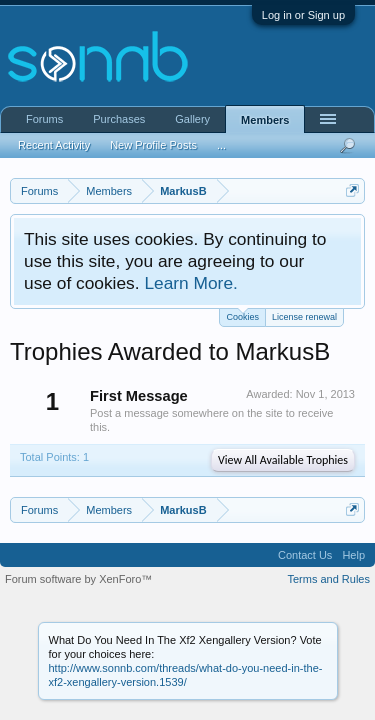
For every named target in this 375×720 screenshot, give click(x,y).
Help (353, 555)
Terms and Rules (328, 579)
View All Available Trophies (283, 460)
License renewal (304, 317)
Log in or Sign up (303, 15)
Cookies (242, 315)
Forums (44, 119)
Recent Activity (54, 145)
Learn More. (190, 283)
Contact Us (305, 555)
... (221, 145)
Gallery (192, 119)
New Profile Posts (153, 145)
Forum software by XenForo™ (78, 579)
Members (265, 120)
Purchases (119, 119)
